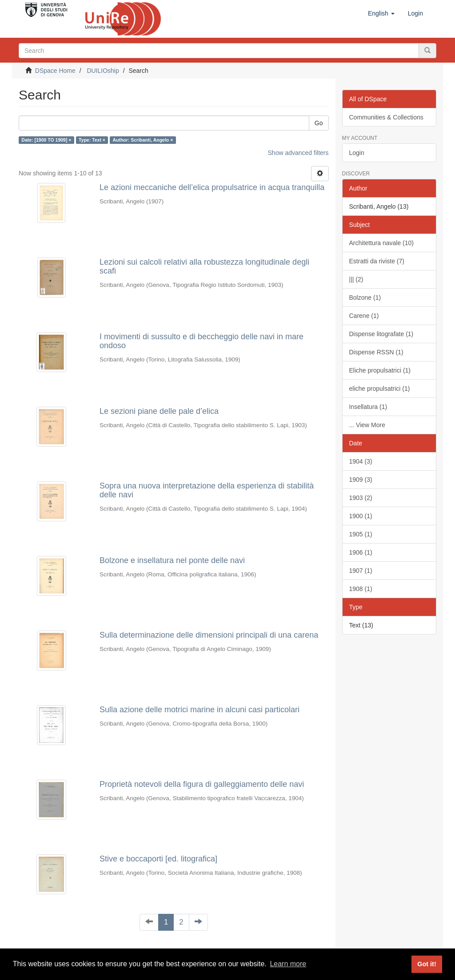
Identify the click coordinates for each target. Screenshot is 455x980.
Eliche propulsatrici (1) (380, 370)
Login (357, 153)
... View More (367, 425)
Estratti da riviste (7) (377, 261)
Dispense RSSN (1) (376, 352)
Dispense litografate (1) (381, 334)
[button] (381, 13)
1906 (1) (361, 552)
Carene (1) (364, 316)
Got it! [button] (427, 964)
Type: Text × (92, 140)
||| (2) (356, 279)
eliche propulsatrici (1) (380, 389)
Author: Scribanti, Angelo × (143, 140)
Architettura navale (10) (382, 243)
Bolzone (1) (365, 298)
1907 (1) (361, 571)
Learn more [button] (288, 964)
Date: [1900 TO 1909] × (46, 140)
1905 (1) (361, 534)
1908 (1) (361, 589)
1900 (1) (361, 516)
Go (319, 123)
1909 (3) (361, 480)
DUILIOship (103, 71)
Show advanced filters (298, 153)
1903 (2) (361, 498)
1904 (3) (361, 461)
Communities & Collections (386, 117)
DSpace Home (55, 71)
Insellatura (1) (368, 407)
